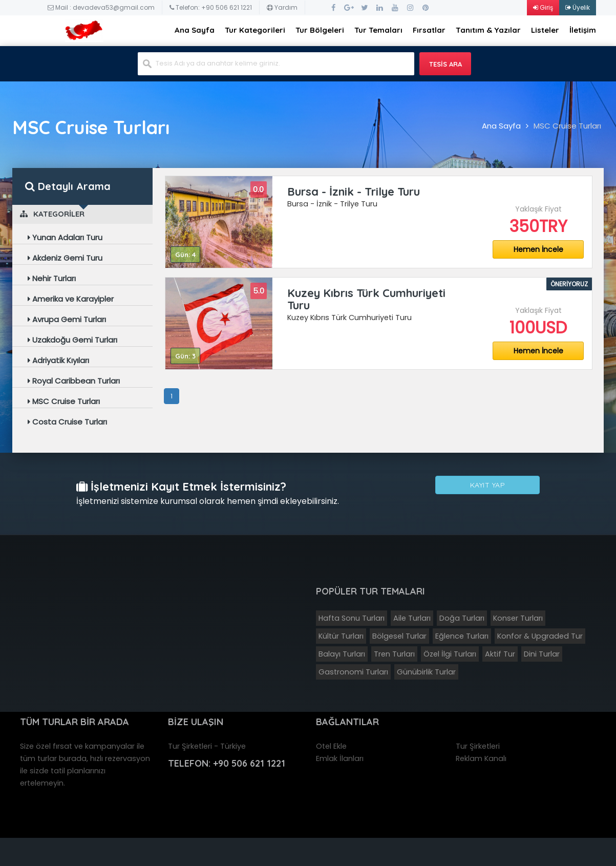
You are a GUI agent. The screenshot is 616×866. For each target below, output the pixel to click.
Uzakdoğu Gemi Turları (72, 340)
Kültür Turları (341, 635)
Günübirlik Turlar (426, 670)
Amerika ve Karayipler (71, 299)
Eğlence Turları (462, 635)
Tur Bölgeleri (320, 30)
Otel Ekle (331, 745)
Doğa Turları (462, 617)
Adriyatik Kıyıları (58, 360)
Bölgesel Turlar (399, 635)
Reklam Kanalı (481, 757)
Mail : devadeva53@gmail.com (101, 7)
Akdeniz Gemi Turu (65, 258)
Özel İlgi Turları (450, 652)
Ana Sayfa (195, 30)
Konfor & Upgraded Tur (540, 635)
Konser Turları (518, 617)
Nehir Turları (52, 278)
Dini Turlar (542, 652)
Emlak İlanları (340, 757)
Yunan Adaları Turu (65, 237)
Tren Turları (394, 652)
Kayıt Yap (488, 488)
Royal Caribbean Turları (74, 381)
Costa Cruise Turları (67, 422)
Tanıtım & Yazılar (488, 30)
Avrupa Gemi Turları (67, 319)
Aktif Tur (500, 652)
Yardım (282, 7)
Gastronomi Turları (353, 670)
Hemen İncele (538, 249)
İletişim (583, 30)
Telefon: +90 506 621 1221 (211, 7)
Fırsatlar (429, 30)
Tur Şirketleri (478, 745)
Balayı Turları (342, 652)
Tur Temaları (378, 30)
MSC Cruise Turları (567, 126)
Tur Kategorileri (255, 30)
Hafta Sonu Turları (352, 617)
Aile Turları (412, 617)
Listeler (545, 30)
